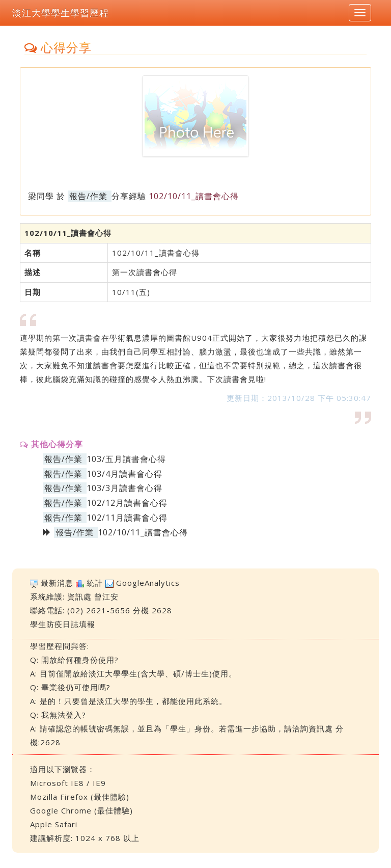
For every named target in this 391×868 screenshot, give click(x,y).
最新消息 (57, 583)
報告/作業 (88, 196)
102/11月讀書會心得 (127, 518)
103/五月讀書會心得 (126, 459)
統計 (95, 583)
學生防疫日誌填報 (63, 624)
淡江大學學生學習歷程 (61, 13)
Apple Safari (54, 824)
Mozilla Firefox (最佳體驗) (80, 797)
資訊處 (79, 596)
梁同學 (41, 196)
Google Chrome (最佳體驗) (81, 810)
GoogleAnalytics (148, 583)
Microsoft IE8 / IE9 (68, 783)
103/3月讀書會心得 (124, 488)
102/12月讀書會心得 (127, 503)
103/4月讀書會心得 (124, 474)
